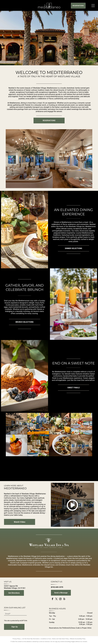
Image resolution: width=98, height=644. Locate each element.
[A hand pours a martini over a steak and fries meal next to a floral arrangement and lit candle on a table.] (60, 424)
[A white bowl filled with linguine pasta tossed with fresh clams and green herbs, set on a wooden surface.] (60, 445)
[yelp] (64, 599)
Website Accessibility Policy (78, 639)
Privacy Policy (16, 639)
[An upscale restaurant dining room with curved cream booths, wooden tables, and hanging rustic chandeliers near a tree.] (82, 445)
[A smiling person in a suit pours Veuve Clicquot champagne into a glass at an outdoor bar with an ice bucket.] (38, 424)
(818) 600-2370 (57, 587)
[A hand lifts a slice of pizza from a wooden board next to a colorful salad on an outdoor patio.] (82, 424)
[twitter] (56, 599)
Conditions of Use (46, 639)
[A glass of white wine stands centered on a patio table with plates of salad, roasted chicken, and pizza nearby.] (38, 445)
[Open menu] (93, 6)
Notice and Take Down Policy (60, 639)
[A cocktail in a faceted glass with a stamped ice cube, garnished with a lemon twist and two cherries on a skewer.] (17, 445)
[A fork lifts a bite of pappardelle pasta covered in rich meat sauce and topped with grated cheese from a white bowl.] (17, 467)
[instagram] (60, 599)
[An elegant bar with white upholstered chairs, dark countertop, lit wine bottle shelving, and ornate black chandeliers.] (17, 424)
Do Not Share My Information (31, 639)
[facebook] (53, 599)
